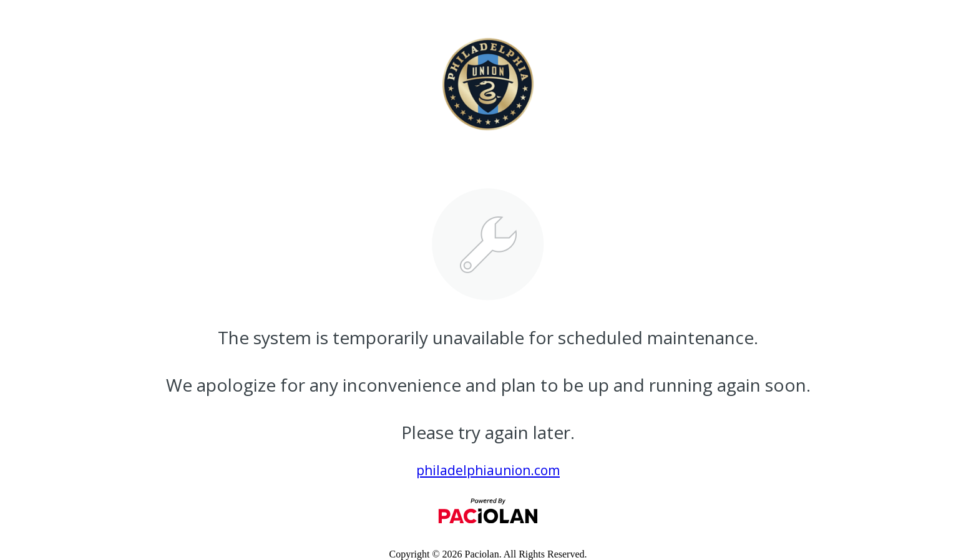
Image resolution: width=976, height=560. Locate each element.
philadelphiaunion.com (488, 470)
